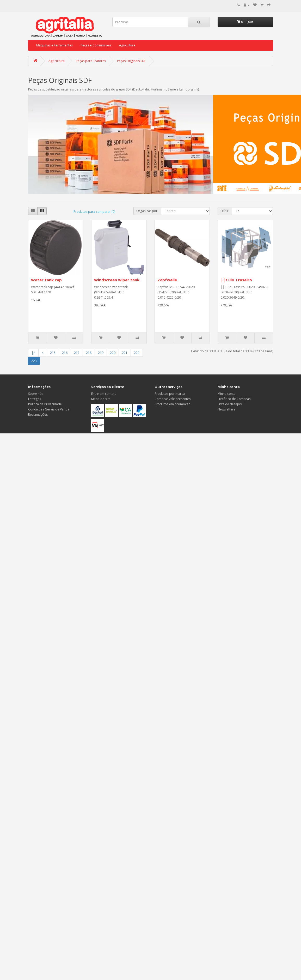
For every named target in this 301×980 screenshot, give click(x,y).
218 (89, 353)
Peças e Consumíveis (96, 45)
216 (65, 353)
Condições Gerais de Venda (49, 409)
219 (101, 353)
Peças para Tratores (91, 61)
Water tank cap (46, 280)
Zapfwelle (167, 280)
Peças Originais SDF (131, 61)
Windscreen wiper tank (117, 280)
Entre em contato (104, 394)
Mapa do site (101, 399)
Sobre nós (36, 394)
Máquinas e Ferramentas (54, 45)
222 (137, 353)
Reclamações (38, 415)
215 (53, 353)
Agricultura (127, 45)
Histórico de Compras (234, 399)
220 (113, 353)
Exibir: (225, 211)
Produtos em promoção (173, 404)
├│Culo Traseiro (236, 280)
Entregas (35, 399)
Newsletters (226, 409)
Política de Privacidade (45, 404)
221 (125, 353)
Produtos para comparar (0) (94, 212)
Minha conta (227, 394)
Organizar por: (147, 211)
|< (33, 353)
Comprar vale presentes (173, 399)
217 (77, 353)
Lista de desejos (230, 404)
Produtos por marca (170, 394)
